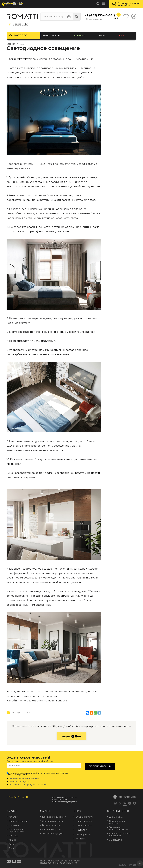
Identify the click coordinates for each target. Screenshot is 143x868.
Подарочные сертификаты (16, 830)
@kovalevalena (26, 59)
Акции (12, 840)
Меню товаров (51, 36)
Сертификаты (83, 835)
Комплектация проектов (117, 822)
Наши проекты (84, 821)
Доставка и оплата (52, 821)
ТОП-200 (14, 836)
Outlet (12, 848)
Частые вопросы (52, 829)
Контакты (81, 839)
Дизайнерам (116, 817)
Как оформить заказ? (54, 817)
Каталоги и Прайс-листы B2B (120, 835)
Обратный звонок (94, 19)
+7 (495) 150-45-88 (94, 15)
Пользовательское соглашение (59, 863)
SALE (122, 36)
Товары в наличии (19, 821)
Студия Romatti (84, 817)
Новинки (80, 36)
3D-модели (115, 840)
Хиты (102, 36)
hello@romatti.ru (125, 797)
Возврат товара (51, 825)
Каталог (21, 35)
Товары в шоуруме (53, 834)
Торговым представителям (119, 828)
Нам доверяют (84, 825)
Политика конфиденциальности (60, 861)
